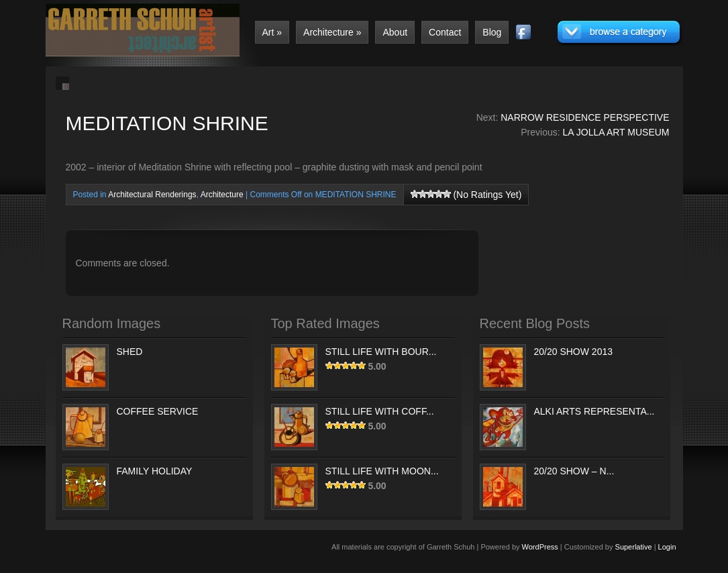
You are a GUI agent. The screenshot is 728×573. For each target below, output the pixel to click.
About (395, 32)
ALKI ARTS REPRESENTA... (594, 411)
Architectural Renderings (152, 195)
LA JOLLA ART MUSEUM (616, 132)
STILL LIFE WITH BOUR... (381, 352)
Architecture (332, 32)
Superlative (634, 547)
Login (667, 547)
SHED (130, 352)
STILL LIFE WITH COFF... (380, 411)
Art (272, 32)
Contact (445, 32)
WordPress (540, 547)
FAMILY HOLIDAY (155, 471)
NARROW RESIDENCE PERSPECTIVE (585, 117)
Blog (492, 32)
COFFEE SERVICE (158, 411)
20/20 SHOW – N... (574, 471)
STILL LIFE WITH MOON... (382, 471)
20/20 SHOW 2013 (574, 352)
